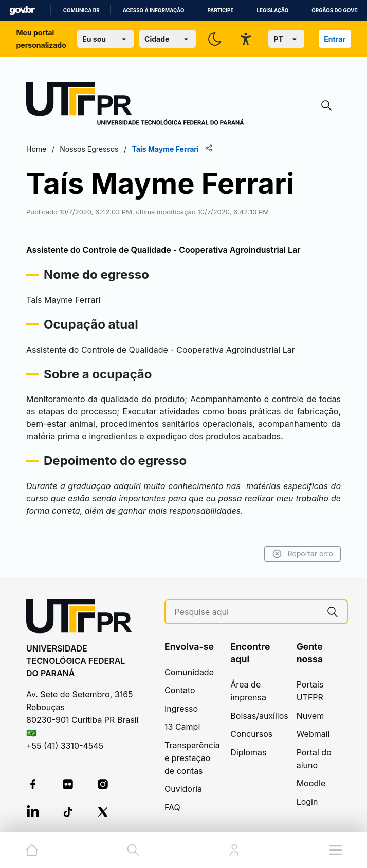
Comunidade (189, 672)
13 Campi (182, 727)
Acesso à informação (154, 11)
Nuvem (310, 716)
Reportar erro (302, 554)
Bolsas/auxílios (259, 716)
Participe (221, 11)
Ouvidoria (183, 789)
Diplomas (248, 752)
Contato (180, 690)
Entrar (335, 39)
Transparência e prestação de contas (192, 758)
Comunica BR (81, 11)
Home (36, 149)
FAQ (172, 807)
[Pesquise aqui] (247, 612)
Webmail (313, 734)
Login (307, 802)
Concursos (251, 734)
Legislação (272, 11)
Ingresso (181, 709)
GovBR (22, 11)
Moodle (311, 783)
